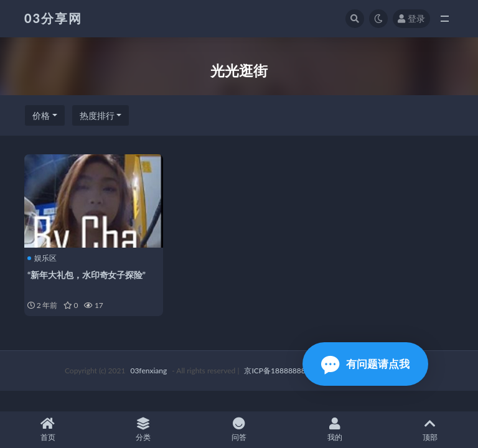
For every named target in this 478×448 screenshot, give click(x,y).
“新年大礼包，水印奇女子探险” (87, 275)
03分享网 (53, 18)
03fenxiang (148, 371)
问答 (239, 430)
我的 (335, 430)
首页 (48, 430)
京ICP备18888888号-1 (282, 371)
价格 (41, 115)
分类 (144, 430)
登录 (411, 18)
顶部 (430, 430)
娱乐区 (42, 258)
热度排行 (97, 115)
